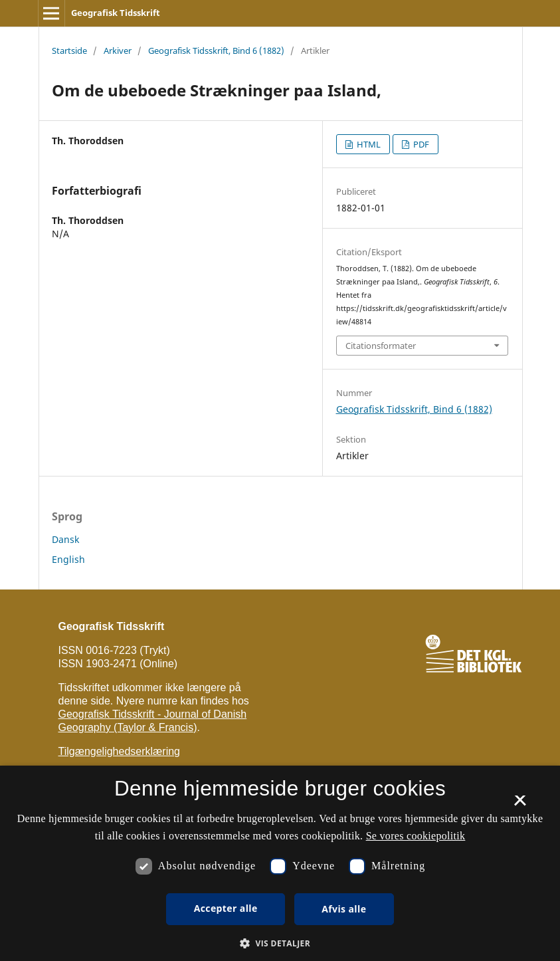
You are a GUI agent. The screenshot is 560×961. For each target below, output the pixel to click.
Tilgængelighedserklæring (120, 751)
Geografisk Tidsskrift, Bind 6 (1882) (216, 51)
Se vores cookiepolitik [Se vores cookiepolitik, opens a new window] (416, 836)
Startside (69, 51)
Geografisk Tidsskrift (116, 13)
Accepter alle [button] (226, 908)
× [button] (520, 805)
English (68, 559)
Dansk (65, 539)
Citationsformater (381, 346)
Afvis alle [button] (344, 909)
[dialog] (280, 863)
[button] (280, 943)
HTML (368, 144)
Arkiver (118, 51)
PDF (420, 144)
